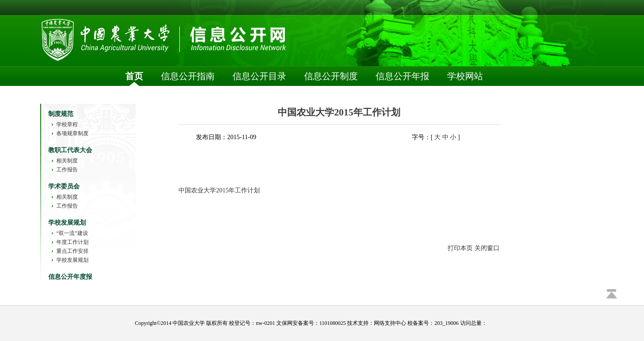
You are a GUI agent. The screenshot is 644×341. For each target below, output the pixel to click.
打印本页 (460, 248)
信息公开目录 (259, 76)
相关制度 (67, 161)
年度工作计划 (72, 242)
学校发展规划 (72, 260)
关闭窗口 (487, 248)
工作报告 (67, 170)
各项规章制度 (72, 133)
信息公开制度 (331, 76)
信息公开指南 (188, 76)
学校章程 (67, 124)
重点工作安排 (72, 251)
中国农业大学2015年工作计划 (219, 190)
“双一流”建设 (72, 233)
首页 (134, 76)
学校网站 (465, 76)
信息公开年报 (402, 76)
